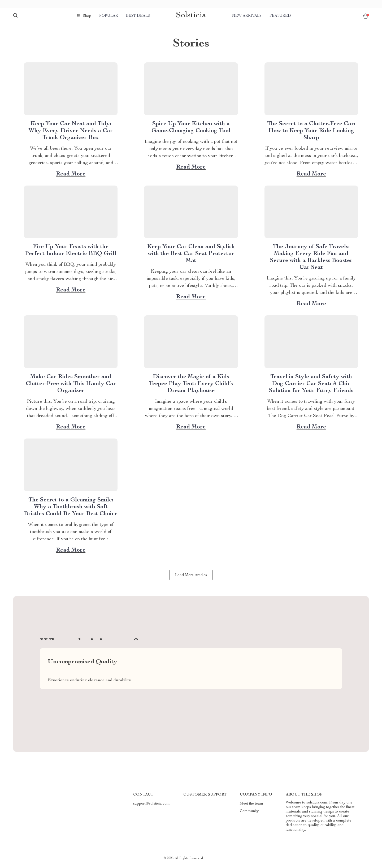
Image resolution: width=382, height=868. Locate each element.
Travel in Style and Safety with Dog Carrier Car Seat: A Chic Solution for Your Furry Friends (311, 384)
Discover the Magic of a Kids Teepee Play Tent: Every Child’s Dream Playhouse (191, 384)
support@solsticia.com (151, 804)
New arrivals (247, 16)
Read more (71, 174)
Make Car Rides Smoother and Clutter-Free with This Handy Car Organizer (71, 384)
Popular (109, 16)
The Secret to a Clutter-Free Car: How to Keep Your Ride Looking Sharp (311, 131)
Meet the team (251, 804)
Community (249, 811)
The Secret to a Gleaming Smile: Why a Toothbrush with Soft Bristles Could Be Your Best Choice (71, 507)
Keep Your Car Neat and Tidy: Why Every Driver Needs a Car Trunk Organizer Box (71, 131)
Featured (280, 16)
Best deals (138, 16)
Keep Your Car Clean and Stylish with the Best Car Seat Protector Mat (191, 254)
